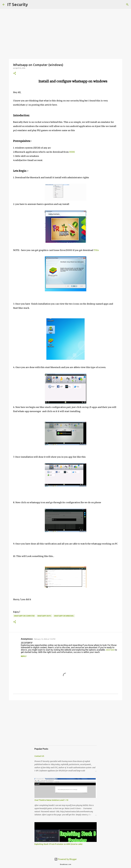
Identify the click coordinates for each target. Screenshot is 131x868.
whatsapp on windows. (64, 616)
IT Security (18, 4)
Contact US (39, 756)
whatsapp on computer (24, 616)
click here (110, 650)
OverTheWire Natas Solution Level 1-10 (51, 800)
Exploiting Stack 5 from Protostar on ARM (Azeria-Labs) (58, 844)
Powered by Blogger (66, 859)
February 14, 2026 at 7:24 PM (44, 639)
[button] (15, 73)
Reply (24, 656)
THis (96, 250)
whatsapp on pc (44, 616)
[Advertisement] (66, 725)
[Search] (31, 5)
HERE (72, 152)
